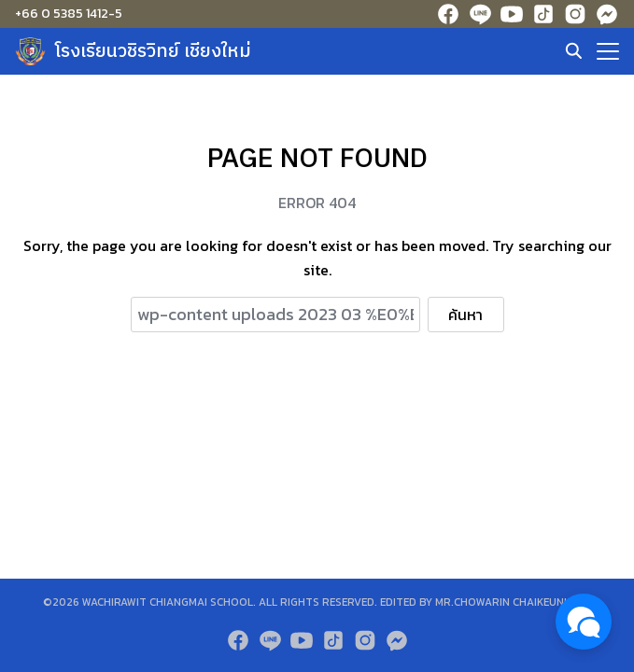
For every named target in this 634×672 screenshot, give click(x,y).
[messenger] (607, 14)
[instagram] (575, 14)
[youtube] (512, 14)
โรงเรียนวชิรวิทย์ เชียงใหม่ (153, 52)
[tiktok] (543, 14)
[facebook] (448, 14)
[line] (480, 14)
